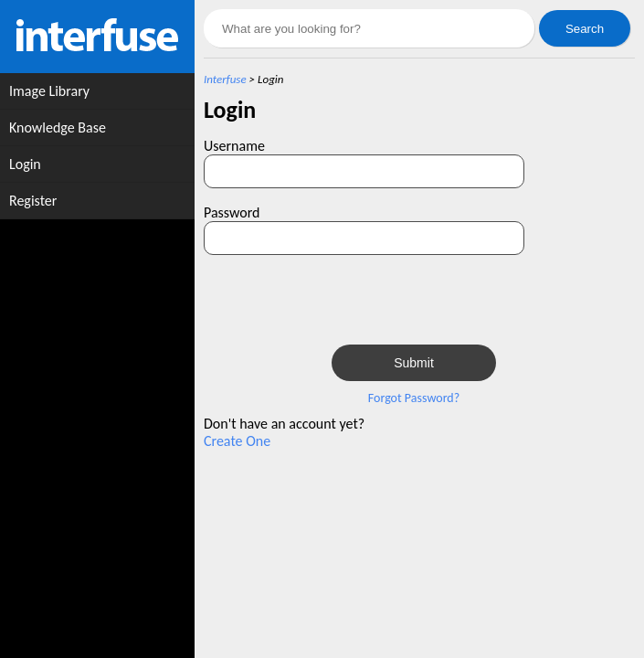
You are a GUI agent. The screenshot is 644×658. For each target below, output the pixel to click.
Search (585, 29)
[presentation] (470, 300)
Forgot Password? (414, 398)
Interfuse (225, 79)
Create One (237, 441)
